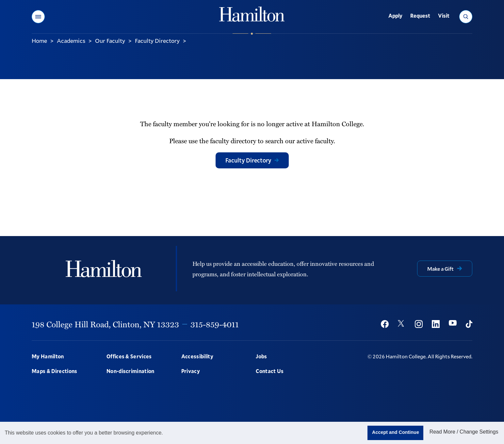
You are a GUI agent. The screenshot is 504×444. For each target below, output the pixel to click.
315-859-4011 (215, 324)
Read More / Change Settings (464, 432)
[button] (38, 17)
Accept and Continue (396, 432)
